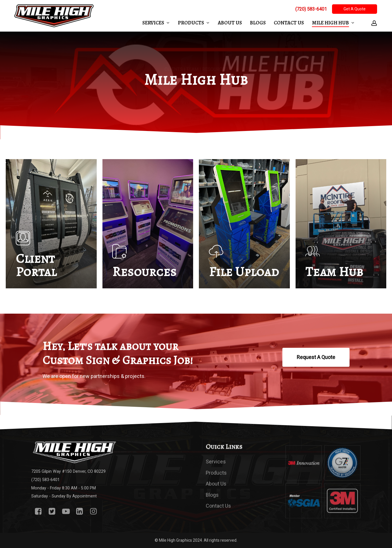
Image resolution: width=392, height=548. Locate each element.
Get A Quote (355, 9)
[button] (316, 357)
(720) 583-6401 (311, 9)
